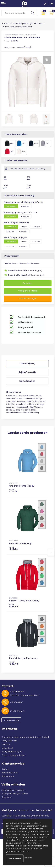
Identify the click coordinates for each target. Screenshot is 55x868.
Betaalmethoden (10, 772)
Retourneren (8, 776)
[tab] (27, 364)
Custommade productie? (14, 755)
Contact (5, 769)
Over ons (6, 744)
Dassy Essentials (9, 741)
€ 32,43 (14, 605)
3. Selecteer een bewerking (19, 196)
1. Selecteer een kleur (16, 134)
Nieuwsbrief (7, 748)
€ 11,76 (13, 491)
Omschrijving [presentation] (27, 364)
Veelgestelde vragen (11, 751)
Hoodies (38, 23)
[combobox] (15, 13)
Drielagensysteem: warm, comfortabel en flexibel (25, 737)
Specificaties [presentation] (27, 381)
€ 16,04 (13, 548)
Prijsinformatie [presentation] (27, 372)
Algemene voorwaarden (13, 790)
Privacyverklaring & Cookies (15, 793)
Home (4, 23)
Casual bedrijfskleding (21, 23)
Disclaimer (7, 797)
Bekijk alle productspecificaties (18, 47)
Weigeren (28, 857)
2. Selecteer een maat (16, 160)
